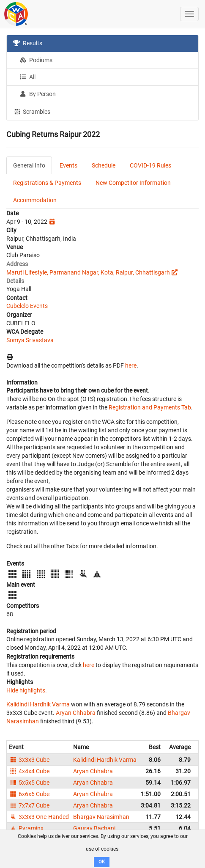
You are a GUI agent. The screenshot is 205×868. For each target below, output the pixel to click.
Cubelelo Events (27, 306)
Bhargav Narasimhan (101, 817)
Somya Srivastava (30, 340)
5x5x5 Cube (29, 783)
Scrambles (32, 111)
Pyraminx (26, 828)
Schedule (104, 165)
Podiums (36, 60)
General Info (29, 165)
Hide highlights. (27, 690)
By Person (38, 94)
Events (68, 165)
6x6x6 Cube (29, 794)
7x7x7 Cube (29, 805)
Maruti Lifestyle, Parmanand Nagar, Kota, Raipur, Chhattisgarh (88, 272)
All (27, 77)
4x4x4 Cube (29, 771)
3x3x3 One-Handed (39, 817)
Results (28, 43)
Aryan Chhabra (76, 713)
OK (102, 862)
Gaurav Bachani (94, 828)
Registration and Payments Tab (150, 407)
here (131, 365)
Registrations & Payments (47, 183)
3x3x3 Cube (29, 760)
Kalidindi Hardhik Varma (38, 704)
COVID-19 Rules (150, 165)
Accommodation (35, 200)
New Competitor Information (133, 183)
